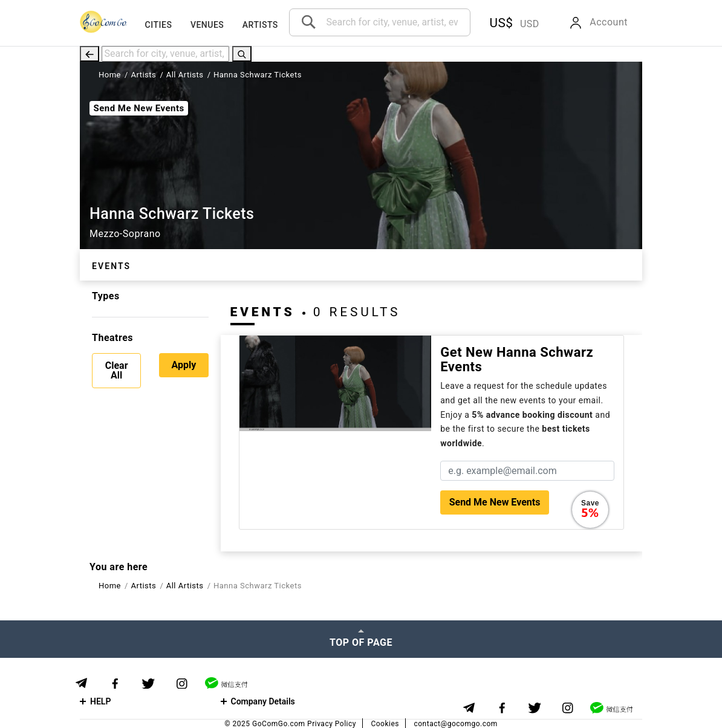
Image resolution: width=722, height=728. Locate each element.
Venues (207, 25)
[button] (512, 23)
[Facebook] (115, 684)
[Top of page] (361, 639)
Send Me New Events (138, 108)
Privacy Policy (332, 724)
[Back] (89, 54)
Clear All (117, 370)
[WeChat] (226, 683)
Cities (159, 25)
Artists (260, 25)
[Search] (242, 54)
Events (111, 266)
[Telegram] (81, 683)
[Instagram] (182, 684)
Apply (184, 365)
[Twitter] (148, 684)
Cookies (385, 724)
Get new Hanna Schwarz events (517, 360)
